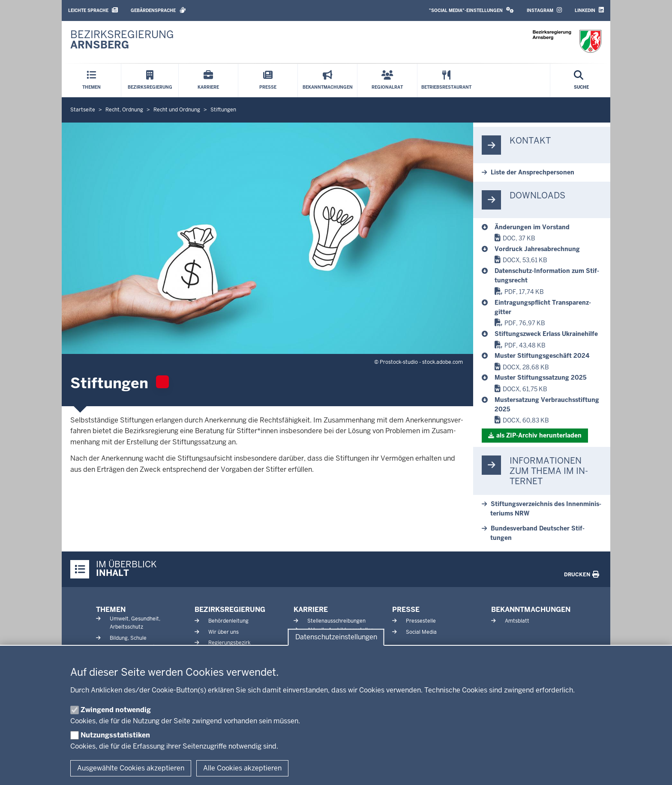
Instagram (544, 10)
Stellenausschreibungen (336, 621)
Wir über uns (223, 632)
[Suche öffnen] (581, 81)
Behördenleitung (228, 621)
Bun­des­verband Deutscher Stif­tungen (537, 533)
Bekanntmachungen (531, 610)
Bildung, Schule (128, 638)
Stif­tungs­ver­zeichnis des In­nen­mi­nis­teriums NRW (546, 509)
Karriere (311, 610)
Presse (406, 610)
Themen (111, 610)
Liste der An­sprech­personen (532, 172)
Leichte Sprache (93, 10)
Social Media (421, 632)
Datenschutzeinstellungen (336, 637)
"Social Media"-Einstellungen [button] (471, 10)
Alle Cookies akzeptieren (242, 768)
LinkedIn (589, 10)
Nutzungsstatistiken (115, 735)
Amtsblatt (517, 621)
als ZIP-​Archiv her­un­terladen (539, 435)
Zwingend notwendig (116, 710)
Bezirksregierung (230, 610)
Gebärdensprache (158, 10)
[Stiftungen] (548, 227)
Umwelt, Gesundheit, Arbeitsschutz (135, 623)
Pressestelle (421, 621)
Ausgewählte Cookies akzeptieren (131, 768)
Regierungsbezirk (229, 643)
